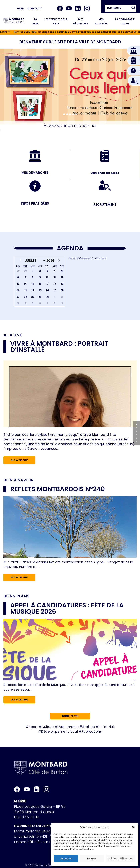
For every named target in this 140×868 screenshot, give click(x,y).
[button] (133, 827)
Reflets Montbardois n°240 (57, 489)
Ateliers (89, 727)
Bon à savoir (18, 480)
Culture (48, 727)
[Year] (51, 261)
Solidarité (106, 727)
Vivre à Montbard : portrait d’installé (59, 347)
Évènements (68, 727)
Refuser (92, 858)
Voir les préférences (120, 858)
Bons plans (16, 596)
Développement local (59, 731)
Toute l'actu (70, 716)
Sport (33, 727)
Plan (21, 9)
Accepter (66, 858)
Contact (35, 9)
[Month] (34, 261)
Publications (92, 731)
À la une (13, 335)
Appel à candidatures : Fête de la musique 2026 (67, 608)
